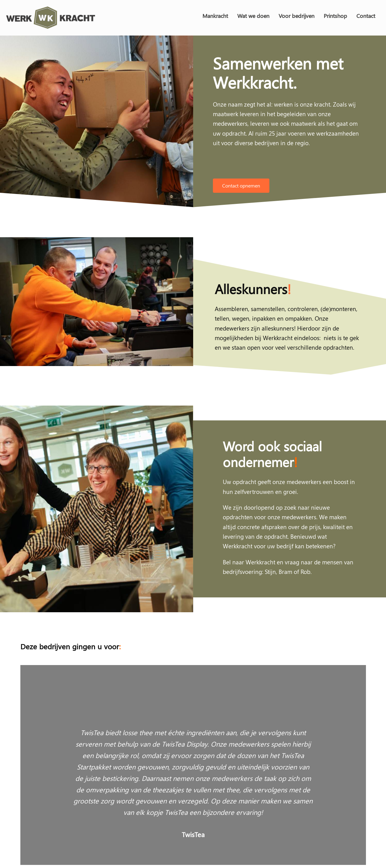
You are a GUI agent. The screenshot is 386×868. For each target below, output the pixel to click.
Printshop (335, 16)
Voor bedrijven (297, 16)
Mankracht (215, 16)
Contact (366, 16)
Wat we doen (253, 16)
